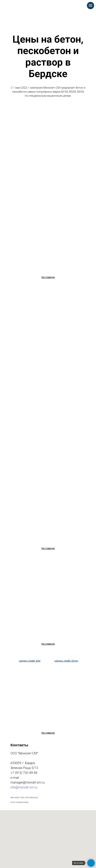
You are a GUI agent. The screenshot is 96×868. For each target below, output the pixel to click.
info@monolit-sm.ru (24, 787)
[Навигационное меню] (90, 6)
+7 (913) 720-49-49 (24, 773)
